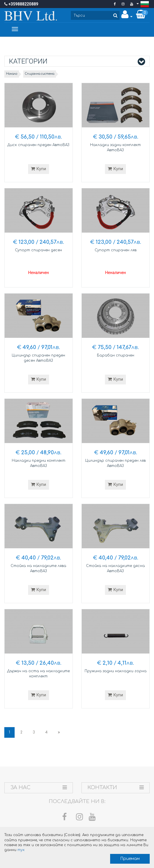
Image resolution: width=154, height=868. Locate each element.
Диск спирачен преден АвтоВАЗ (38, 145)
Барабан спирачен (116, 355)
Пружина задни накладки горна (116, 671)
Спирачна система (40, 74)
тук (21, 850)
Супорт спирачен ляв (116, 250)
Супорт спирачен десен (38, 250)
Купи (39, 169)
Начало (12, 74)
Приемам (130, 859)
